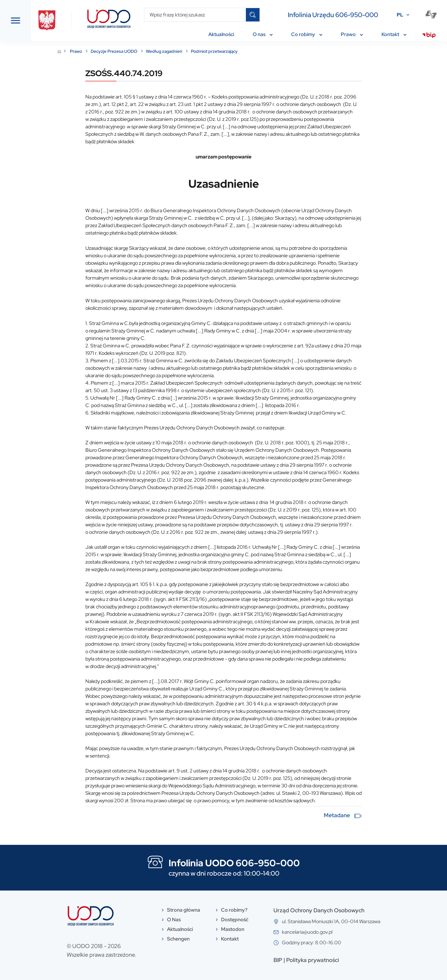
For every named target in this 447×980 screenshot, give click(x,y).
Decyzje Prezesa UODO (161, 51)
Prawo (123, 51)
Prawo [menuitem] (352, 34)
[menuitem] (429, 36)
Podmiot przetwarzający (261, 51)
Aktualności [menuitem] (221, 34)
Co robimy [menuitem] (307, 34)
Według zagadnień (211, 51)
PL (400, 15)
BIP (324, 960)
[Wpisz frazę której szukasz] (195, 15)
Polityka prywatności (359, 960)
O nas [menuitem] (263, 34)
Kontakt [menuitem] (394, 34)
